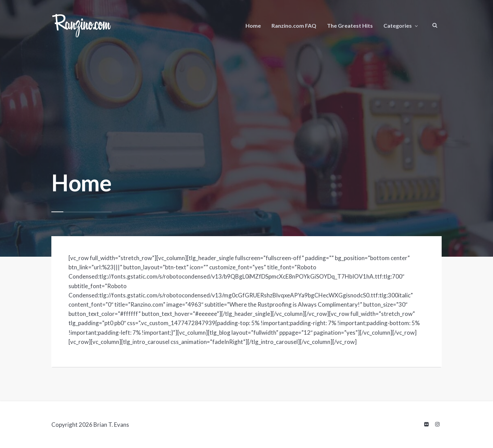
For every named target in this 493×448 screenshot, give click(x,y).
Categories (398, 25)
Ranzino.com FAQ (294, 25)
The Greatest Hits (350, 25)
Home (253, 25)
